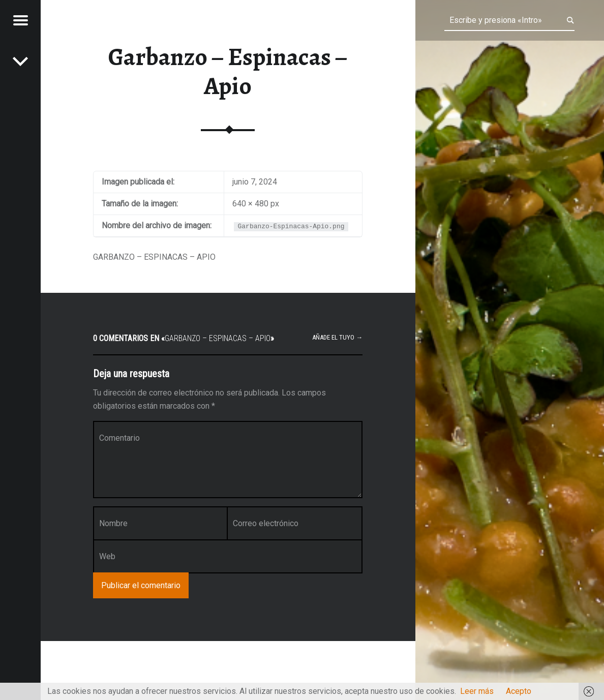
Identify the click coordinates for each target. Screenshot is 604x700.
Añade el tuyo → (337, 337)
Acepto (519, 691)
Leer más (477, 691)
